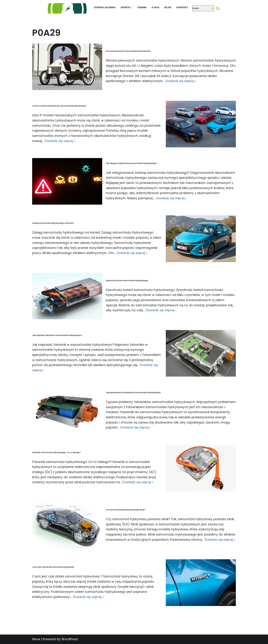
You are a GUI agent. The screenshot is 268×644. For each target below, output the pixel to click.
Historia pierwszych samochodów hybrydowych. (129, 51)
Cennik (142, 7)
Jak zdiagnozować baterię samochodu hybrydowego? (131, 163)
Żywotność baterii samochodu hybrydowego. (127, 280)
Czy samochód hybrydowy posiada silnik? (126, 510)
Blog (168, 7)
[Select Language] (203, 8)
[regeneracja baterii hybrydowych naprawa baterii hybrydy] (67, 8)
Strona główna (105, 7)
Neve (36, 639)
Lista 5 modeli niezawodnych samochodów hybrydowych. (59, 106)
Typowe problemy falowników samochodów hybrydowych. (133, 392)
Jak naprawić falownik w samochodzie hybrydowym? (57, 335)
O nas (156, 7)
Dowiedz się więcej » (209, 81)
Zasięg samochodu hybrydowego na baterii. (53, 223)
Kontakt (182, 7)
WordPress (70, 639)
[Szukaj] (218, 8)
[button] (132, 7)
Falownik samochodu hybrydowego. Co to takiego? (56, 452)
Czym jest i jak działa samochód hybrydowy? (53, 567)
